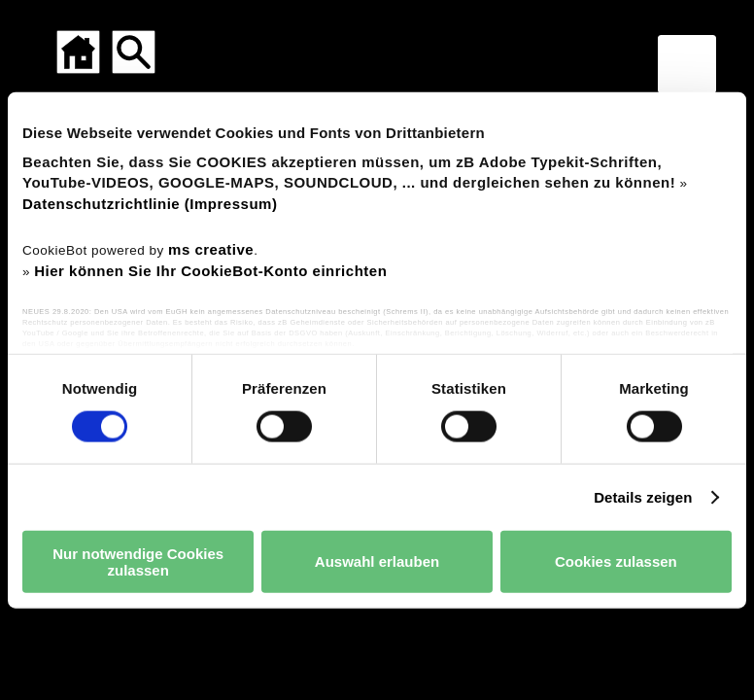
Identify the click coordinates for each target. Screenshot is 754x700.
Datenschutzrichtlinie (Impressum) (150, 204)
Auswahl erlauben (377, 561)
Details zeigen (643, 496)
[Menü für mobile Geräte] (687, 64)
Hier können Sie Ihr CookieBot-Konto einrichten (210, 271)
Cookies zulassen (616, 561)
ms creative (211, 248)
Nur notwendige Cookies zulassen (138, 561)
